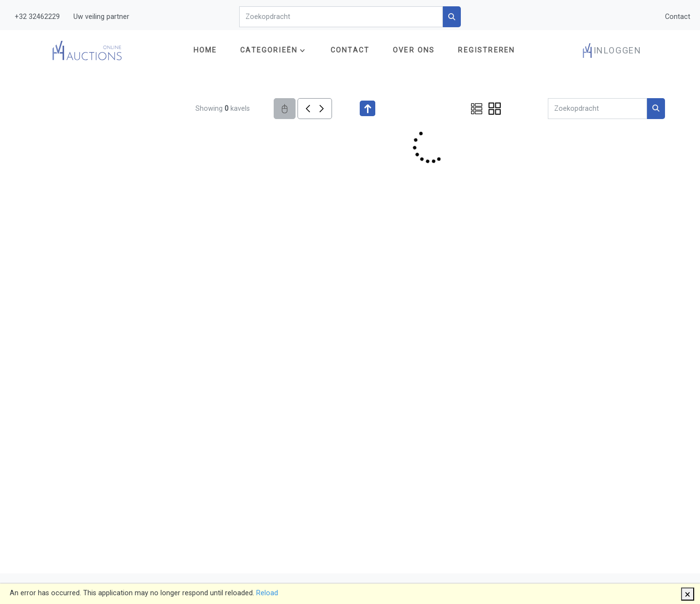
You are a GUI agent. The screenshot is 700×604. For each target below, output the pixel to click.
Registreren (486, 50)
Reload (267, 593)
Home (205, 50)
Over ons (414, 50)
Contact (678, 17)
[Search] (341, 17)
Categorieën (269, 50)
